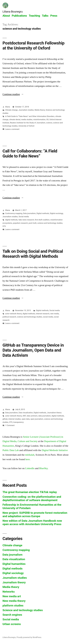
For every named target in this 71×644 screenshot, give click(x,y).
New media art (12, 596)
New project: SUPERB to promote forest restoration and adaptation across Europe (35, 514)
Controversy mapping (14, 213)
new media (55, 314)
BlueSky (43, 468)
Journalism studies (26, 110)
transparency (18, 422)
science (49, 123)
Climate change (11, 110)
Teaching (34, 16)
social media (48, 317)
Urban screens (12, 624)
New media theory (14, 601)
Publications (19, 16)
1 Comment (10, 425)
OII (47, 120)
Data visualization (26, 413)
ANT (24, 416)
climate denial (15, 120)
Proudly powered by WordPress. (29, 637)
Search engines (12, 615)
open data (26, 419)
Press (54, 16)
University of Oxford (26, 126)
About (6, 16)
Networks (9, 592)
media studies (27, 120)
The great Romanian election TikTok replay (30, 492)
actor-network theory (14, 314)
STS (4, 226)
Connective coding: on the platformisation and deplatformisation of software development (32, 498)
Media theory (40, 110)
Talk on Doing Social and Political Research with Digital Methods (33, 254)
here (28, 459)
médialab (30, 455)
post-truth (33, 223)
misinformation (39, 120)
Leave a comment (12, 129)
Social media (24, 217)
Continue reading (13, 94)
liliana (8, 107)
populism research (20, 223)
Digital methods (43, 213)
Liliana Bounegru (13, 12)
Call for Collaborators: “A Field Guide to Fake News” (30, 154)
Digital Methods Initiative (55, 450)
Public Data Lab (11, 450)
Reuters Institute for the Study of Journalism (28, 123)
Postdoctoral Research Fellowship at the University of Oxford (33, 46)
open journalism (37, 419)
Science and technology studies (23, 610)
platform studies (13, 605)
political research (9, 317)
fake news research (26, 220)
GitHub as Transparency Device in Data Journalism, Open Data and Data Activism (33, 350)
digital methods (11, 220)
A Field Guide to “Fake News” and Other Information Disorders (30, 116)
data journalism (45, 416)
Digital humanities (14, 564)
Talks (45, 16)
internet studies (15, 419)
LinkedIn (30, 468)
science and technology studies (50, 223)
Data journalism (29, 213)
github (5, 419)
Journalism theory (54, 413)
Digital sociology (56, 213)
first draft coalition (42, 220)
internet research (43, 314)
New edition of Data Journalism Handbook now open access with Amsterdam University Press (32, 522)
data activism (32, 416)
